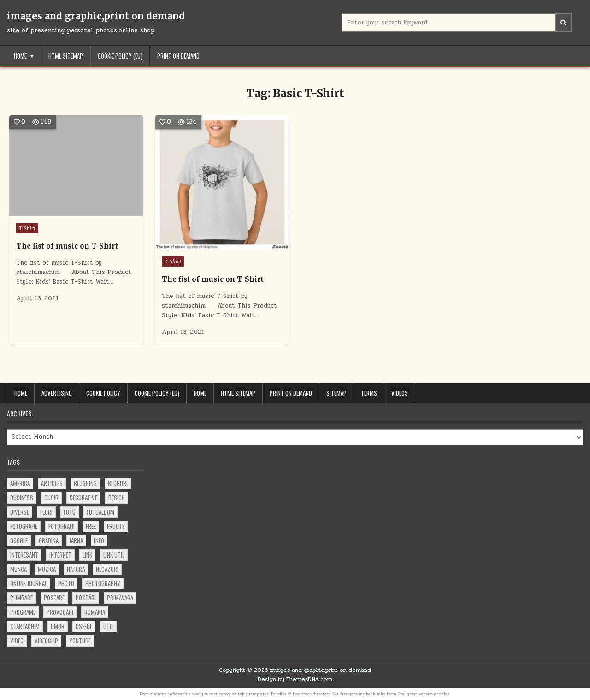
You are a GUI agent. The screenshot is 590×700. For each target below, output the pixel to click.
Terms (369, 393)
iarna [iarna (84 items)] (76, 540)
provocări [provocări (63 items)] (60, 612)
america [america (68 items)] (20, 483)
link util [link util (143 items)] (114, 555)
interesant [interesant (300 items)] (24, 555)
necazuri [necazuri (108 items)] (107, 569)
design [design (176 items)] (117, 498)
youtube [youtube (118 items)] (80, 641)
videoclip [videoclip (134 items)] (46, 641)
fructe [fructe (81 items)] (116, 526)
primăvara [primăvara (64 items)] (120, 598)
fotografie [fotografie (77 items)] (24, 526)
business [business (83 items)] (22, 498)
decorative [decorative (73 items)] (83, 498)
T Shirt (27, 228)
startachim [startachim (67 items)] (25, 626)
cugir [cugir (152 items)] (51, 498)
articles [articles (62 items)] (52, 483)
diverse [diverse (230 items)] (20, 512)
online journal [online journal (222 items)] (29, 583)
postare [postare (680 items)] (54, 598)
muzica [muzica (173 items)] (47, 569)
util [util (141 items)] (108, 626)
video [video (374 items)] (17, 641)
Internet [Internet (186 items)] (60, 555)
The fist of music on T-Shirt (67, 246)
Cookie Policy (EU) (120, 56)
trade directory (316, 694)
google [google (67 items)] (19, 540)
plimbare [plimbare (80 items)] (21, 598)
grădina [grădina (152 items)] (49, 540)
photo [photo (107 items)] (66, 583)
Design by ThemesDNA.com (295, 679)
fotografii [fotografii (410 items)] (62, 526)
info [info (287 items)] (99, 540)
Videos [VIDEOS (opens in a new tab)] (400, 393)
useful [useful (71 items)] (84, 626)
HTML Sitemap (66, 56)
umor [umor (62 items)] (58, 626)
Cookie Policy (103, 393)
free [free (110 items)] (91, 526)
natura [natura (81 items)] (76, 569)
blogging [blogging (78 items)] (85, 483)
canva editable (233, 694)
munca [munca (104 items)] (18, 569)
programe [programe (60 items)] (23, 612)
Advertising (57, 393)
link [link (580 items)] (87, 555)
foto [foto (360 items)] (70, 512)
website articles (434, 694)
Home (20, 56)
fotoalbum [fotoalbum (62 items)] (100, 512)
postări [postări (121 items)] (86, 598)
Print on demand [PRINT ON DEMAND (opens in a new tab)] (178, 56)
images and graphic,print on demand (96, 16)
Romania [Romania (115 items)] (95, 612)
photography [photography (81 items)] (103, 583)
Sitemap (336, 393)
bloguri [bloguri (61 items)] (118, 483)
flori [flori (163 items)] (46, 512)
